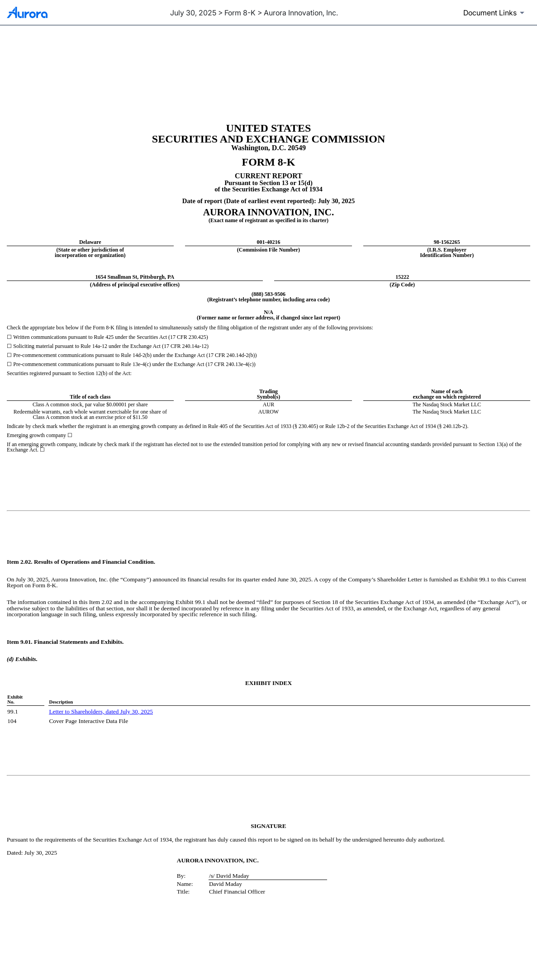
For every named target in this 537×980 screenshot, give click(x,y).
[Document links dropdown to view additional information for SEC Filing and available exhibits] (495, 13)
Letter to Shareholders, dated (84, 711)
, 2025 (145, 711)
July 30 (128, 711)
